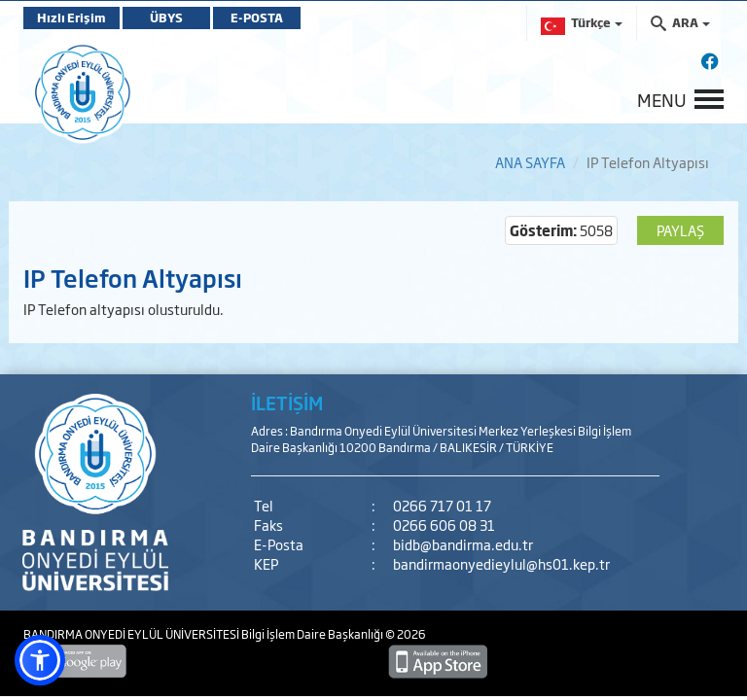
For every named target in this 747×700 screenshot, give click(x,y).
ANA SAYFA (530, 162)
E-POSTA (257, 17)
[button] (40, 660)
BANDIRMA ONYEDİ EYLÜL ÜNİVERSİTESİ (132, 634)
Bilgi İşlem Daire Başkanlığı (313, 634)
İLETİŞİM (287, 402)
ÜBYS (166, 17)
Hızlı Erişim (71, 17)
